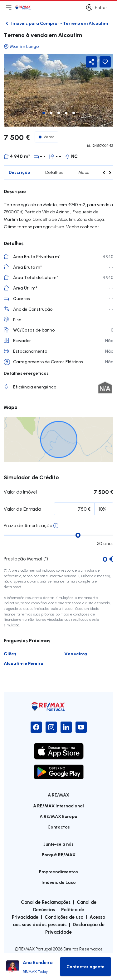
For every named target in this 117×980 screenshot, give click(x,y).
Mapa (84, 172)
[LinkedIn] (66, 727)
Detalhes (54, 172)
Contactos (59, 827)
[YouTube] (81, 727)
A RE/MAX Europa (58, 816)
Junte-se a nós (58, 844)
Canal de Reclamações (46, 902)
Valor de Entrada (22, 509)
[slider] (78, 535)
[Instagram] (51, 727)
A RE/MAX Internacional (58, 806)
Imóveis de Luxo (59, 882)
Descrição (19, 172)
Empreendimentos (58, 872)
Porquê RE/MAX (59, 855)
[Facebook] (36, 727)
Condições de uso (64, 917)
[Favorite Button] (105, 62)
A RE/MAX (58, 795)
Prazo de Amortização (28, 525)
